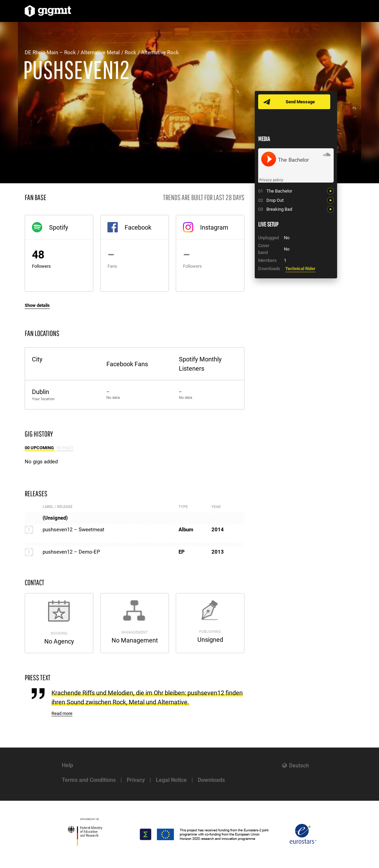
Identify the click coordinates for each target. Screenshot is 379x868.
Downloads (211, 780)
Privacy (136, 780)
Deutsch (299, 766)
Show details (37, 305)
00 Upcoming (40, 448)
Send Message (300, 102)
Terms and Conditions (89, 780)
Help (67, 765)
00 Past (65, 448)
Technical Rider (300, 269)
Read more (62, 713)
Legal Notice (171, 780)
